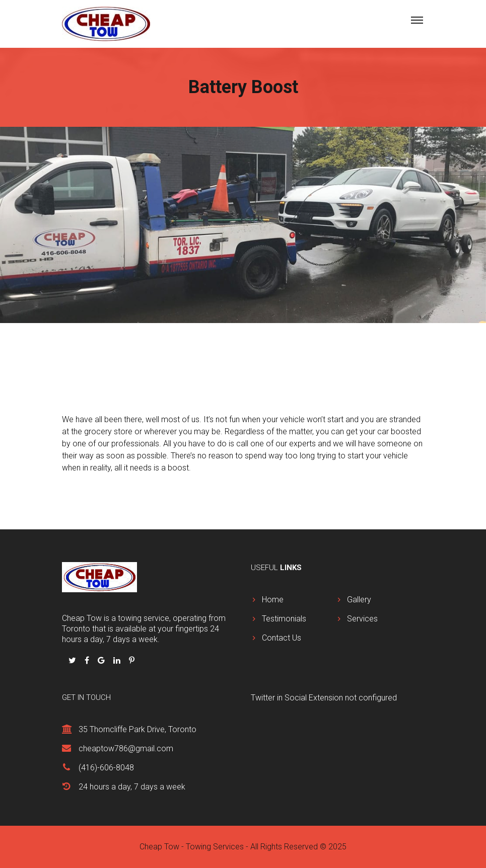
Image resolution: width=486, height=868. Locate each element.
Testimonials (284, 619)
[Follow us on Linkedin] (118, 660)
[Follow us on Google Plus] (102, 660)
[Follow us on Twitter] (73, 660)
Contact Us (282, 638)
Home (273, 600)
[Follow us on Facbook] (88, 660)
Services (362, 619)
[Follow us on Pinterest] (132, 660)
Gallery (359, 600)
